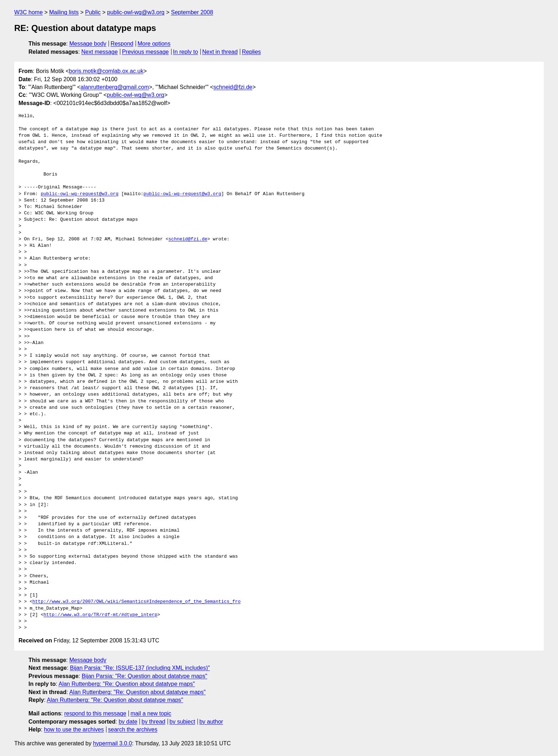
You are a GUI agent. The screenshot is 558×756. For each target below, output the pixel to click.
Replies (251, 52)
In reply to (185, 52)
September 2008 (192, 12)
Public (93, 12)
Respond (122, 44)
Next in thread (220, 52)
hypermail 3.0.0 (112, 743)
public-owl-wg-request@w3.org (79, 194)
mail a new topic (151, 713)
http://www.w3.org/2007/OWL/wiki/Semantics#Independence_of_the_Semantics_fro (136, 602)
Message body (88, 44)
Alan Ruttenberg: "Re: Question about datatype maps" (127, 684)
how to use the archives (74, 729)
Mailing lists (64, 12)
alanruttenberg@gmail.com (115, 87)
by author (211, 722)
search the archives (133, 729)
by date (128, 722)
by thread (154, 722)
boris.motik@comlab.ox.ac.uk (106, 71)
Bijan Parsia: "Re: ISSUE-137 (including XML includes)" (140, 668)
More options (154, 44)
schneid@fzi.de (233, 87)
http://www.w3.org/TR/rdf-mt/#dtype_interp (100, 615)
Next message (100, 52)
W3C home (28, 12)
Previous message (146, 52)
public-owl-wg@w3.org (136, 12)
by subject (182, 722)
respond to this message (95, 713)
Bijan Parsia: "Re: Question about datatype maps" (144, 676)
